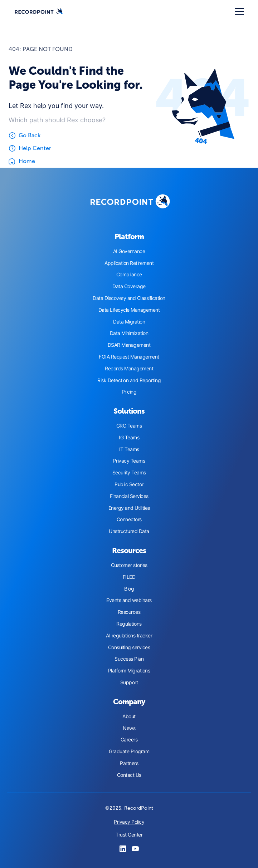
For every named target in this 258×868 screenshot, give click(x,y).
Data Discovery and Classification (129, 298)
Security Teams (129, 473)
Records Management (129, 369)
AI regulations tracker (129, 636)
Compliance (129, 275)
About (129, 716)
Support (129, 682)
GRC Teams (129, 426)
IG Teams (129, 438)
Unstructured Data (129, 531)
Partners (129, 763)
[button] (238, 11)
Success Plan (129, 659)
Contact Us (129, 775)
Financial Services (129, 496)
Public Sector (129, 484)
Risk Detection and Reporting (129, 380)
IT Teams (129, 449)
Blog (129, 589)
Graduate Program (129, 751)
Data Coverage (129, 286)
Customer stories (129, 565)
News (129, 728)
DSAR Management (129, 345)
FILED (129, 577)
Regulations (129, 624)
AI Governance (129, 251)
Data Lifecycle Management (129, 310)
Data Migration (129, 322)
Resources (129, 612)
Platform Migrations (129, 671)
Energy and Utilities (129, 508)
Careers (129, 740)
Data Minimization (129, 333)
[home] (39, 12)
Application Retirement (129, 263)
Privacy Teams (129, 461)
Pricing (129, 392)
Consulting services (129, 647)
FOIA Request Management (129, 357)
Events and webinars (129, 600)
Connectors (129, 519)
